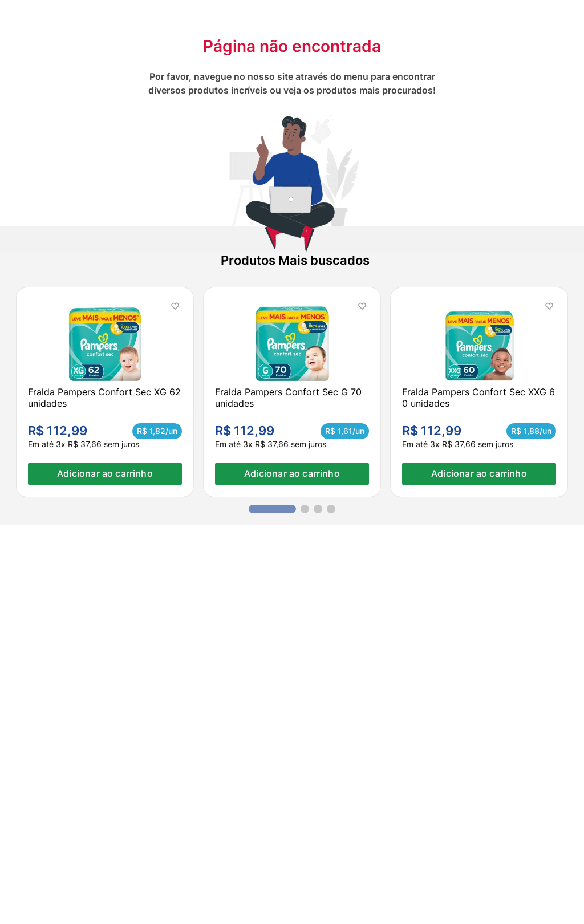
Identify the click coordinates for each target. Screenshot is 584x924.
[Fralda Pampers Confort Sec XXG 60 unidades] (479, 392)
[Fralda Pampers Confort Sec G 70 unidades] (292, 392)
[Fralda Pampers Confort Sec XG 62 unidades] (105, 392)
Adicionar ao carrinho (105, 474)
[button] (272, 509)
